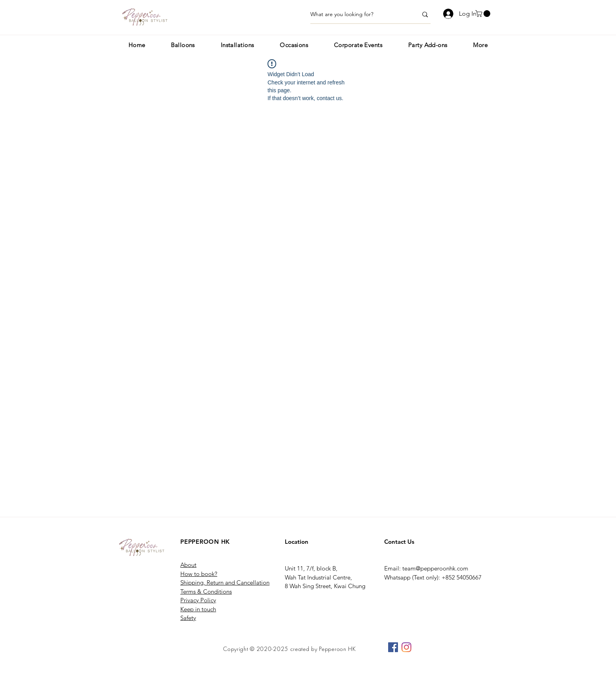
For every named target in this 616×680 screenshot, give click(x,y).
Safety (188, 618)
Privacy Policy (198, 600)
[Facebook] (393, 647)
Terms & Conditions (206, 591)
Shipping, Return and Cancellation (225, 582)
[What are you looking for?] (358, 15)
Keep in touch (198, 609)
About (188, 565)
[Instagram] (406, 647)
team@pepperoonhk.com (435, 568)
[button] (484, 14)
